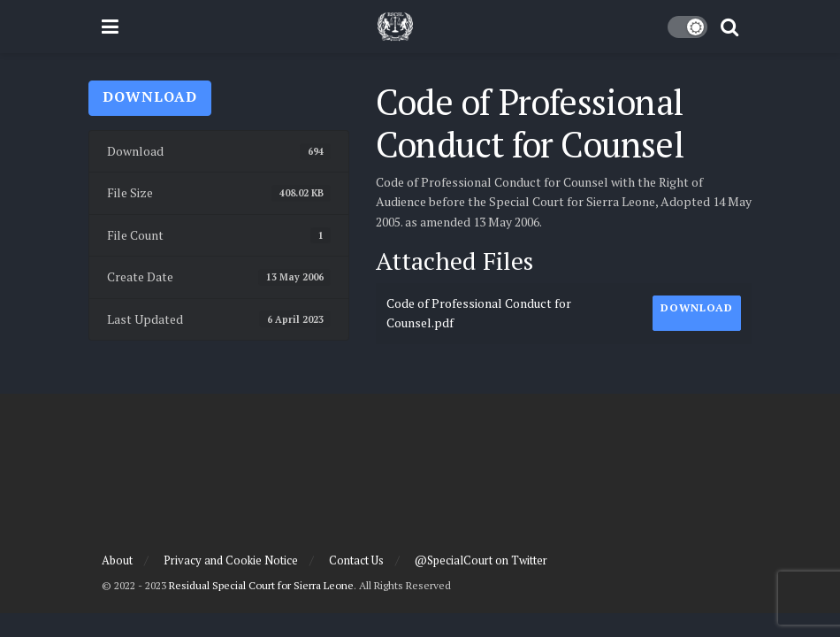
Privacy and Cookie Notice (231, 560)
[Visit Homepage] (395, 27)
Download (150, 96)
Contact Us (356, 560)
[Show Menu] (110, 27)
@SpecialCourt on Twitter (481, 560)
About (117, 560)
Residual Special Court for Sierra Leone (261, 585)
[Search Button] (729, 27)
